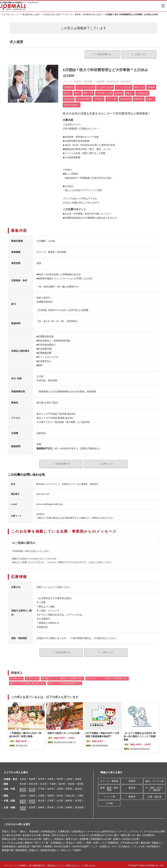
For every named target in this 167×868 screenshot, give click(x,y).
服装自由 (145, 841)
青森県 (32, 778)
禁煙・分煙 (92, 841)
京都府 (32, 794)
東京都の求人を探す (31, 15)
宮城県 (50, 778)
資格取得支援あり (49, 849)
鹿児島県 (79, 806)
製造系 (132, 786)
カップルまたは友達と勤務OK (17, 841)
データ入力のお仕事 (154, 830)
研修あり (34, 849)
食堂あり (71, 841)
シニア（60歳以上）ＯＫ (104, 845)
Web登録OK (153, 845)
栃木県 (62, 782)
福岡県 (23, 806)
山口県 (60, 799)
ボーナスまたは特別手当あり (102, 830)
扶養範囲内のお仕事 (101, 837)
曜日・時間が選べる (124, 834)
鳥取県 (23, 799)
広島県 (50, 799)
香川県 (78, 799)
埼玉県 (43, 782)
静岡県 (23, 789)
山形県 (69, 778)
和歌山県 (70, 794)
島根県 (32, 799)
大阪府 (23, 794)
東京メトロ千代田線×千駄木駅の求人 (27, 682)
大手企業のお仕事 (129, 841)
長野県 (69, 787)
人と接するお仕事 (11, 834)
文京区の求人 (32, 677)
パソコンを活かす (79, 834)
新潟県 (23, 787)
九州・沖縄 (9, 806)
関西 (6, 794)
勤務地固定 (21, 849)
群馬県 (80, 782)
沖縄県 (23, 808)
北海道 (23, 778)
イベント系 (109, 795)
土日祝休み (124, 845)
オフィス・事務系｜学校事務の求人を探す (83, 15)
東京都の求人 (16, 677)
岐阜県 (78, 787)
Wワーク (39, 841)
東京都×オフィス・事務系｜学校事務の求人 (62, 677)
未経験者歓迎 (9, 845)
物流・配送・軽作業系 (109, 787)
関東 (6, 783)
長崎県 (41, 806)
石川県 (41, 787)
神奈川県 (33, 782)
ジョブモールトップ (10, 15)
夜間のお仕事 (9, 837)
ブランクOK (138, 845)
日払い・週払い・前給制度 (25, 830)
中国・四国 (9, 799)
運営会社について (55, 864)
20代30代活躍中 (62, 845)
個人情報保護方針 (37, 864)
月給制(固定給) (48, 830)
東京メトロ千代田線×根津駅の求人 (65, 682)
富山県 (32, 787)
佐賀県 (32, 806)
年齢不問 (36, 845)
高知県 (32, 801)
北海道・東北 (10, 778)
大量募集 (47, 845)
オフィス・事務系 (109, 780)
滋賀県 (50, 794)
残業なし (48, 837)
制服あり (156, 841)
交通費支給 (63, 830)
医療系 (132, 795)
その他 (109, 802)
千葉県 (53, 782)
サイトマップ (10, 864)
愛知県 (32, 789)
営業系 (132, 780)
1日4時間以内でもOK (101, 834)
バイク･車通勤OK (109, 841)
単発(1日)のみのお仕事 (29, 837)
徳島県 (69, 799)
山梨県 (60, 787)
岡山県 (41, 799)
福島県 (78, 778)
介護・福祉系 (155, 795)
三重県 (80, 794)
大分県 (60, 806)
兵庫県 (41, 794)
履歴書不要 (8, 849)
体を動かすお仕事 (31, 834)
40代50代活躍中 (81, 845)
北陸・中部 (9, 787)
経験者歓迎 (23, 845)
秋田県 (60, 778)
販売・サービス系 (155, 780)
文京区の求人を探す (53, 15)
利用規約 (23, 864)
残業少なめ (71, 837)
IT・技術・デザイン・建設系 (154, 787)
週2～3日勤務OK (145, 834)
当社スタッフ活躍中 (71, 849)
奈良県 (60, 794)
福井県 (50, 787)
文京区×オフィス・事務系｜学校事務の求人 (107, 677)
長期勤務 (84, 837)
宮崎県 (69, 806)
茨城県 (71, 782)
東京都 (23, 782)
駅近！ (81, 841)
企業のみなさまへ (73, 864)
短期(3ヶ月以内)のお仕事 (126, 837)
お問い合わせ (89, 864)
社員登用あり (78, 830)
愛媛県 (23, 801)
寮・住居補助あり (55, 841)
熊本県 (50, 806)
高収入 (5, 830)
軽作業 (46, 834)
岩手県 (41, 778)
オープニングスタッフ (130, 830)
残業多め (59, 837)
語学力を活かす (60, 834)
